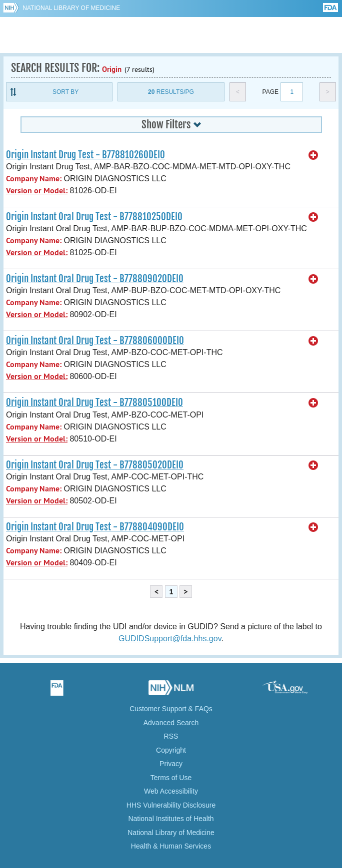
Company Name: (34, 179)
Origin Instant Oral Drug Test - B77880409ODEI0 (95, 527)
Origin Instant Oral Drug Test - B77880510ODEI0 (94, 403)
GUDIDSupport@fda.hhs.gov (170, 639)
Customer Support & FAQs (171, 709)
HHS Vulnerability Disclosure (171, 805)
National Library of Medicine (71, 8)
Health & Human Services (171, 846)
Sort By (65, 92)
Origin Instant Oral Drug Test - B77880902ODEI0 (95, 279)
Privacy (171, 764)
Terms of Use (171, 778)
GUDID (171, 35)
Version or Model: (37, 191)
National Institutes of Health (171, 819)
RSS (171, 736)
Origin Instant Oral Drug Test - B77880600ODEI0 (95, 341)
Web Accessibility (171, 791)
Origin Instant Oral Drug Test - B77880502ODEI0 (95, 465)
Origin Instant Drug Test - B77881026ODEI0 (85, 155)
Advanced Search (171, 723)
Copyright (171, 750)
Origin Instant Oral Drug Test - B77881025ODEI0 (94, 217)
